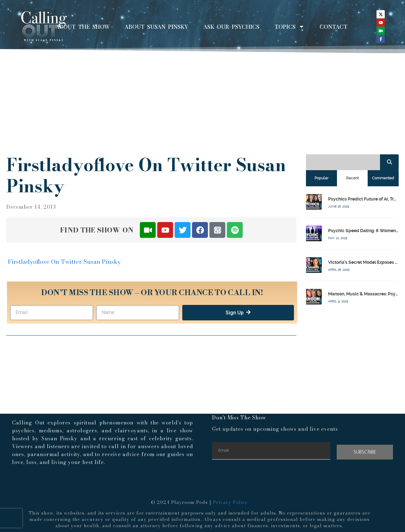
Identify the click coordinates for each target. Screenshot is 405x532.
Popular (321, 178)
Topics (290, 27)
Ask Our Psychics (231, 27)
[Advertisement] (202, 101)
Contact (333, 27)
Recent (352, 178)
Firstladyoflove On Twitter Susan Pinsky (64, 262)
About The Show (83, 27)
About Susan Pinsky (156, 27)
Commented (383, 178)
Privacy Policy (230, 502)
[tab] (321, 178)
